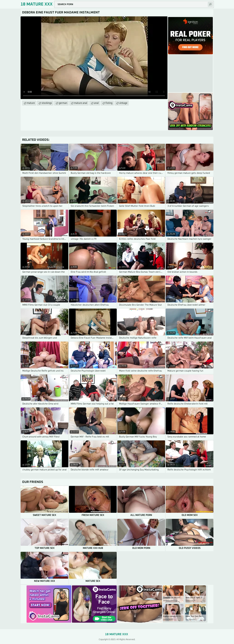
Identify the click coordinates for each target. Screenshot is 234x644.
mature (31, 103)
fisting (109, 103)
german (63, 103)
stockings (47, 103)
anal (96, 103)
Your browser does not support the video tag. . (94, 58)
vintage (123, 103)
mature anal (81, 103)
